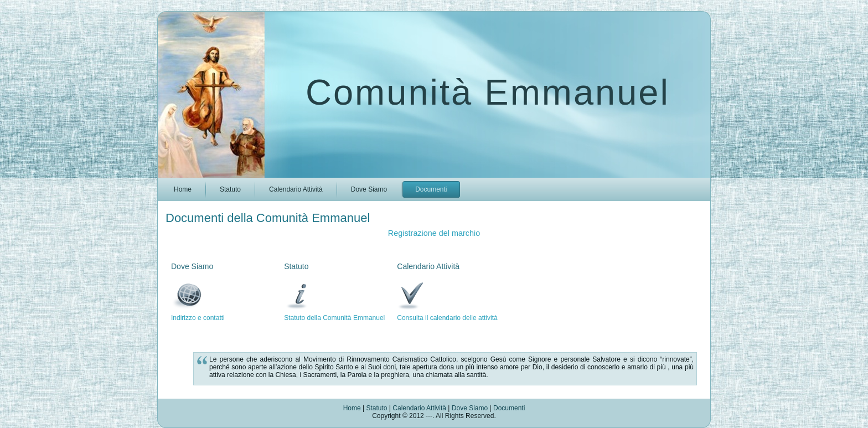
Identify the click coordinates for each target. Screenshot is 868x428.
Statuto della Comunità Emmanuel (334, 318)
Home (352, 408)
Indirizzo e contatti (198, 318)
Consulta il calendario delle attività (447, 318)
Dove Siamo (471, 408)
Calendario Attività (420, 408)
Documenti (509, 408)
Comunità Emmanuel (488, 92)
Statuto (376, 408)
